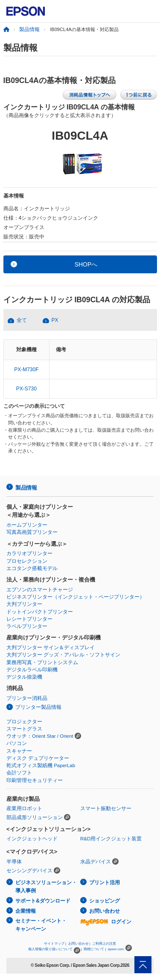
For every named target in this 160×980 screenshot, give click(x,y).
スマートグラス (24, 729)
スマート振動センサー (106, 808)
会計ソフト (19, 773)
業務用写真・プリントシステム (42, 662)
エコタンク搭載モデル (32, 568)
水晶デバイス (96, 862)
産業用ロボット (24, 808)
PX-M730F (26, 370)
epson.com (116, 949)
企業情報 (26, 911)
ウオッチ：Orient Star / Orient (40, 736)
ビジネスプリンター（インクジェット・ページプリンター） (76, 597)
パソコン (17, 743)
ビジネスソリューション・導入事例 (46, 887)
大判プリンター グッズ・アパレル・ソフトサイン (63, 655)
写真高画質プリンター (32, 532)
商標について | (95, 949)
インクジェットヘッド (32, 839)
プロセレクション (27, 561)
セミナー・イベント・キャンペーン (41, 925)
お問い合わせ (105, 911)
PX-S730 (26, 389)
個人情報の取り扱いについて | (55, 949)
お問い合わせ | (79, 944)
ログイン (106, 922)
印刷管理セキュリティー (35, 780)
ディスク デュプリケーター (38, 758)
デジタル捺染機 (24, 677)
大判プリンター (24, 604)
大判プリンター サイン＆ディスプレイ (51, 648)
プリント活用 (105, 883)
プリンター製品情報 (38, 707)
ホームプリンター (27, 525)
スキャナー (19, 751)
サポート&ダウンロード (43, 901)
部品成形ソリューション (35, 817)
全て (22, 320)
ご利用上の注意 (104, 944)
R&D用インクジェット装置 (111, 839)
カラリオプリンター (29, 553)
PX (55, 320)
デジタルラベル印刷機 (32, 670)
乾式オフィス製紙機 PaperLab (41, 765)
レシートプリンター (29, 619)
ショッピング (105, 901)
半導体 (14, 862)
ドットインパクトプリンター (40, 612)
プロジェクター (24, 722)
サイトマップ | (55, 944)
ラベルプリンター (27, 626)
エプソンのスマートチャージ (40, 590)
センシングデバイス (29, 871)
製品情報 (29, 29)
